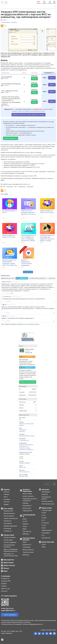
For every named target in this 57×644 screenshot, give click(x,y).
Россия (21, 458)
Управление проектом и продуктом (30, 500)
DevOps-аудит (8, 540)
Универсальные (47, 530)
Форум (6, 568)
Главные (6, 494)
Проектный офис (48, 542)
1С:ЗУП (44, 525)
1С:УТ (43, 520)
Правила (4, 584)
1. (2, 282)
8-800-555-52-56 (7, 609)
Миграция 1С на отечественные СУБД (11, 555)
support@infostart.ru (8, 610)
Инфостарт (27, 184)
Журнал (7, 489)
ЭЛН (4, 187)
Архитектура (27, 508)
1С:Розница (45, 523)
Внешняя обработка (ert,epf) (27, 436)
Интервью (7, 499)
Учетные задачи (9, 516)
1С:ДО (44, 528)
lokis (5, 305)
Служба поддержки (10, 596)
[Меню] (2, 2)
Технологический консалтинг (9, 546)
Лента (6, 497)
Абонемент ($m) (24, 476)
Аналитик (45, 494)
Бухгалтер (22, 431)
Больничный (10, 187)
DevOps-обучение (9, 537)
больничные (30, 187)
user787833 (7, 282)
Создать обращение (10, 615)
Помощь (4, 586)
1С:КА (43, 515)
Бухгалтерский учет (25, 472)
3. (2, 305)
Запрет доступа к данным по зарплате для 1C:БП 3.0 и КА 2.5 (28, 212)
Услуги (25, 526)
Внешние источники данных (26, 424)
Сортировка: (38, 278)
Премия (6, 504)
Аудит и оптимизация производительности (11, 550)
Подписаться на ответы (8, 278)
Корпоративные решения (29, 539)
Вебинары (26, 534)
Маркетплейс (47, 508)
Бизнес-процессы (28, 496)
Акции (25, 519)
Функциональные (9, 513)
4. (2, 316)
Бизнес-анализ (27, 494)
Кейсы (25, 529)
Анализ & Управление (27, 490)
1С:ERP (44, 513)
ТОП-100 (6, 502)
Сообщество (8, 531)
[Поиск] (6, 2)
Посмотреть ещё (28, 272)
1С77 (43, 535)
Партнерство (27, 531)
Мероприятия (9, 560)
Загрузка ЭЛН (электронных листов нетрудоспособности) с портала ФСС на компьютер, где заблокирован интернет (26, 14)
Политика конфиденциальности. (33, 624)
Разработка (7, 521)
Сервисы (25, 524)
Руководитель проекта (46, 498)
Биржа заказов (9, 565)
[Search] (50, 484)
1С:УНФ (44, 518)
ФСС (16, 187)
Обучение (45, 489)
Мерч (6, 571)
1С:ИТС (25, 521)
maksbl (7, 297)
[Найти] (54, 484)
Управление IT (27, 506)
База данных (8, 523)
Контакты (4, 591)
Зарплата (22, 425)
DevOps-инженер (47, 501)
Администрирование (10, 526)
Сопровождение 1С (29, 516)
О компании (6, 576)
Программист (23, 430)
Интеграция (7, 528)
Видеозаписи (9, 563)
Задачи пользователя (11, 518)
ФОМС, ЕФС (22, 467)
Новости (6, 492)
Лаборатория (9, 535)
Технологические (28, 552)
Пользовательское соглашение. (11, 624)
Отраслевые (27, 547)
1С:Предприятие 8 (24, 440)
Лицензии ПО (27, 545)
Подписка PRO (8, 511)
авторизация (35, 324)
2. (3, 297)
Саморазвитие (27, 511)
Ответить (8, 293)
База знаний (8, 509)
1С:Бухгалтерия (47, 510)
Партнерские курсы (48, 504)
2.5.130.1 (37, 167)
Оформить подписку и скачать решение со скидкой (28, 115)
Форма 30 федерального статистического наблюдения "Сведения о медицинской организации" (27, 265)
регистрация (27, 324)
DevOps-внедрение (10, 542)
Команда (25, 503)
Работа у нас (5, 589)
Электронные (22, 187)
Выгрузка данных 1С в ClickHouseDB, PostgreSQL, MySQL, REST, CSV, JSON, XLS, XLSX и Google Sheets (10, 264)
